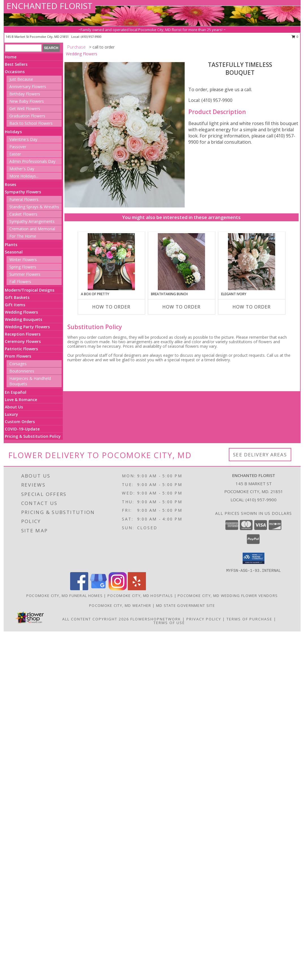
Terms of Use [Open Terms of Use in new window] (169, 623)
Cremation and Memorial (32, 229)
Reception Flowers (23, 334)
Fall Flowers (20, 282)
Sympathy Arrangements (32, 221)
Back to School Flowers (31, 123)
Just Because (21, 79)
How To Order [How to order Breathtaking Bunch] (181, 307)
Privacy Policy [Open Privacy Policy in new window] (204, 619)
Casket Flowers (23, 214)
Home (11, 57)
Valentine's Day (23, 139)
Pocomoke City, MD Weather (120, 605)
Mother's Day (22, 169)
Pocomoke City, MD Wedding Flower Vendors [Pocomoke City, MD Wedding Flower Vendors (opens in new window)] (228, 596)
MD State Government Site (186, 605)
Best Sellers (16, 64)
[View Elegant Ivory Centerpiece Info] (252, 262)
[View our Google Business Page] (98, 589)
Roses (10, 184)
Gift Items (15, 305)
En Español (16, 392)
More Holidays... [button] (24, 176)
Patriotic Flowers (21, 349)
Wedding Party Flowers (27, 327)
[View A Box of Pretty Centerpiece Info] (111, 262)
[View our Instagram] (118, 589)
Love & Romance (21, 400)
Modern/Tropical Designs (30, 290)
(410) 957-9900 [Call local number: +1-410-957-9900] (91, 37)
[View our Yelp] (137, 589)
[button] (254, 558)
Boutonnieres (22, 371)
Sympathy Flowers (23, 192)
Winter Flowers (23, 260)
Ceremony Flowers (23, 341)
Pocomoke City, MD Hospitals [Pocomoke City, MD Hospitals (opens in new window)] (140, 596)
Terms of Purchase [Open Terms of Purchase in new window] (249, 619)
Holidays (13, 132)
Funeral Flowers (24, 199)
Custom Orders (20, 422)
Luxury (11, 414)
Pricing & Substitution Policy (33, 436)
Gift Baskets (17, 297)
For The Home (23, 236)
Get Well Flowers (25, 109)
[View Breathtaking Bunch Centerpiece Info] (181, 262)
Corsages (18, 364)
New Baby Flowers (27, 101)
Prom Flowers (18, 356)
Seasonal (14, 252)
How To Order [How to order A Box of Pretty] (111, 307)
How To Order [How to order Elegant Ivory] (252, 307)
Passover (18, 147)
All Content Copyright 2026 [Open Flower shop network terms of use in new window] (96, 619)
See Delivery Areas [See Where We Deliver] (260, 455)
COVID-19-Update (22, 429)
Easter (15, 154)
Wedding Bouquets (23, 319)
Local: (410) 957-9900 (210, 100)
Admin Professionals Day (32, 161)
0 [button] (295, 37)
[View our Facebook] (79, 589)
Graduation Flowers (27, 116)
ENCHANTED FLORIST (49, 6)
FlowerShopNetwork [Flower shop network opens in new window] (156, 619)
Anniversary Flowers (28, 87)
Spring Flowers (23, 267)
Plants (11, 245)
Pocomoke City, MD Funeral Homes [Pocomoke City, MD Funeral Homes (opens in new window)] (64, 596)
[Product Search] (23, 48)
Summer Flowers (25, 274)
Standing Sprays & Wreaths (34, 207)
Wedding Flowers (21, 312)
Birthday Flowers (25, 94)
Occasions (15, 72)
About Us (14, 407)
